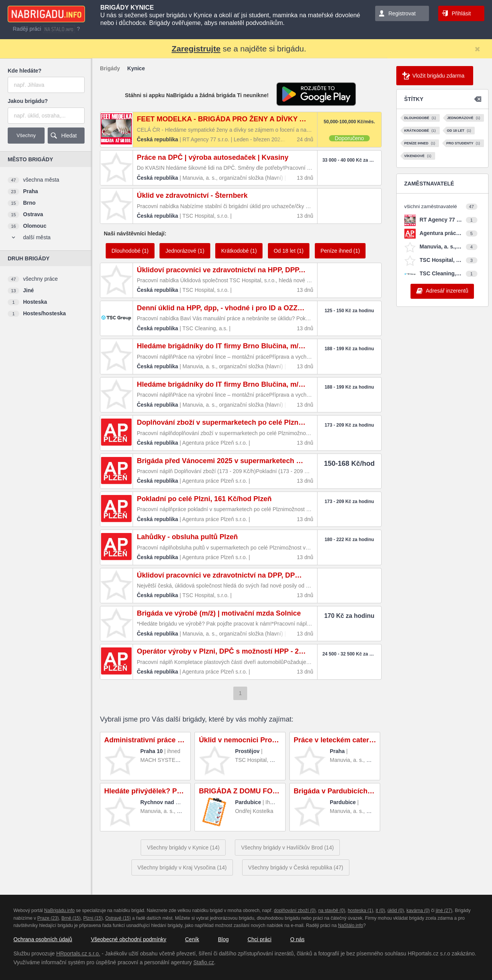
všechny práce (40, 279)
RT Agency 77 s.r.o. (441, 220)
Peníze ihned (420, 143)
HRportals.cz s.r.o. (78, 954)
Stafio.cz (204, 962)
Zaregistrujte (196, 49)
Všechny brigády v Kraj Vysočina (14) (182, 867)
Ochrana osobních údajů (43, 939)
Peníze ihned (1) (340, 251)
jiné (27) (444, 910)
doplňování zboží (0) (295, 910)
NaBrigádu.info (59, 910)
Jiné (28, 290)
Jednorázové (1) (185, 251)
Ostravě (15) (118, 918)
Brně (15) (71, 918)
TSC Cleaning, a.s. (441, 273)
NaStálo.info (350, 925)
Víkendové (418, 156)
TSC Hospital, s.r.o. (441, 260)
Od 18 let (459, 131)
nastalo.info (59, 29)
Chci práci (259, 939)
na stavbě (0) (332, 910)
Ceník (192, 939)
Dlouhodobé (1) (130, 251)
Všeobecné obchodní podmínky (128, 939)
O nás (297, 939)
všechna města (41, 180)
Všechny (26, 135)
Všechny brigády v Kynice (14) (183, 848)
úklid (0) (396, 910)
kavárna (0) (418, 910)
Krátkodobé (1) (239, 251)
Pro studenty (463, 143)
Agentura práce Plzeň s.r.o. (441, 233)
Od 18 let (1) (289, 251)
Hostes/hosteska (44, 313)
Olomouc (35, 226)
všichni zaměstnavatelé (431, 206)
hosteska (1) (361, 910)
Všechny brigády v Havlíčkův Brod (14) (287, 848)
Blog (223, 939)
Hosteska (35, 302)
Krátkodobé (420, 131)
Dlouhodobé (420, 118)
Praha (31, 191)
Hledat (69, 136)
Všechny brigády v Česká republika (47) (296, 867)
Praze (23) (48, 918)
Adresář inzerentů (447, 291)
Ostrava (33, 214)
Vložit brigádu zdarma (438, 76)
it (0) (380, 910)
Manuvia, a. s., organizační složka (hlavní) (441, 247)
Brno (29, 203)
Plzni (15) (93, 918)
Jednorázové (464, 118)
